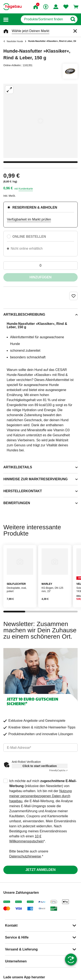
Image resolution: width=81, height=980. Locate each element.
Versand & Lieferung (21, 949)
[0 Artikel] (40, 266)
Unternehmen (16, 961)
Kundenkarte (26, 189)
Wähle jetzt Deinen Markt (31, 31)
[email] (40, 748)
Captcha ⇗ (58, 770)
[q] (44, 19)
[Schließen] (75, 31)
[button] (6, 19)
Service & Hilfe (17, 937)
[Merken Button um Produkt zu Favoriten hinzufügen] (73, 296)
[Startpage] (12, 7)
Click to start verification (40, 766)
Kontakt (11, 925)
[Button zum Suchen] (73, 19)
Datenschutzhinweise (25, 856)
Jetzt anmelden (40, 870)
